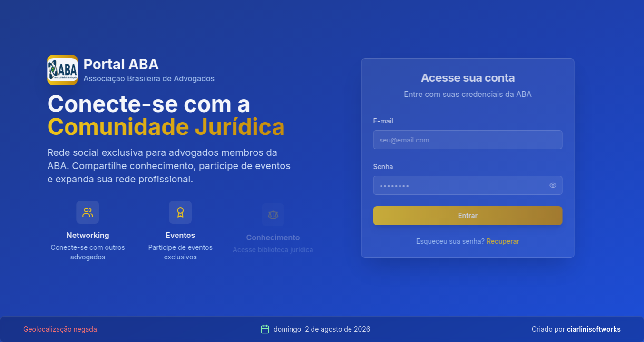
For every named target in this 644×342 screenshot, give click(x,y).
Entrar (471, 215)
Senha (386, 166)
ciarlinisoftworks (594, 329)
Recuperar (506, 241)
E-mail (386, 121)
